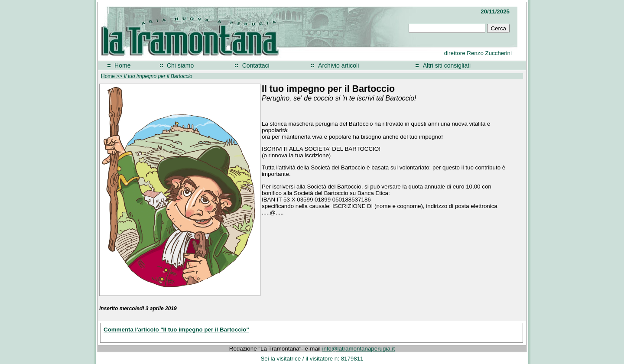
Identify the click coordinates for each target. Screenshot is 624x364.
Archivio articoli (338, 65)
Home (122, 65)
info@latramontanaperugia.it (359, 349)
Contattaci (256, 65)
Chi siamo (180, 65)
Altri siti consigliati (447, 65)
